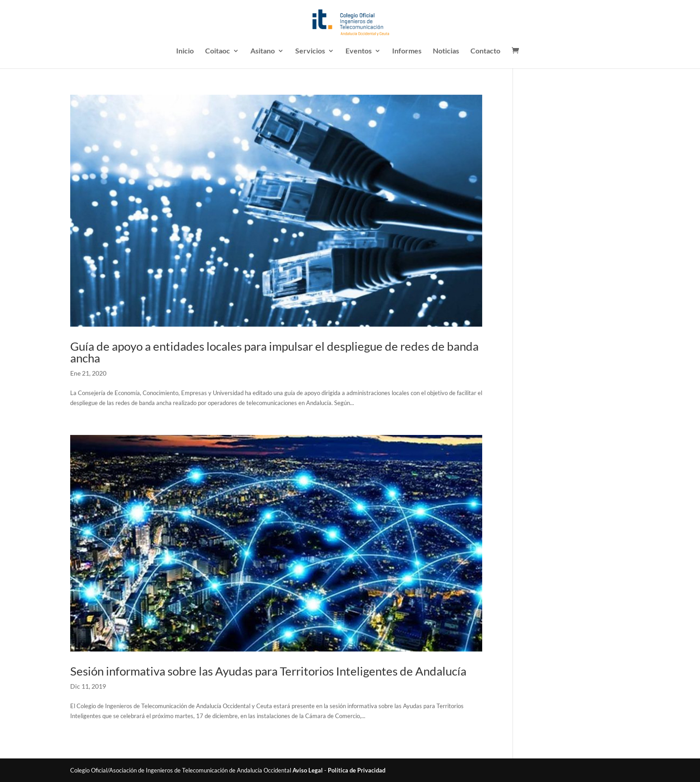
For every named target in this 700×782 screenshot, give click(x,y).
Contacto (485, 51)
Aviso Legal (308, 770)
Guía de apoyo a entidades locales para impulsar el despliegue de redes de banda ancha (274, 352)
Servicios (310, 51)
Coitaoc (218, 51)
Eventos (359, 51)
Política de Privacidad (357, 770)
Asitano (263, 51)
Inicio (185, 51)
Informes (407, 51)
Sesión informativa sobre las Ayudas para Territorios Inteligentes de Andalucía (268, 671)
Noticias (446, 51)
